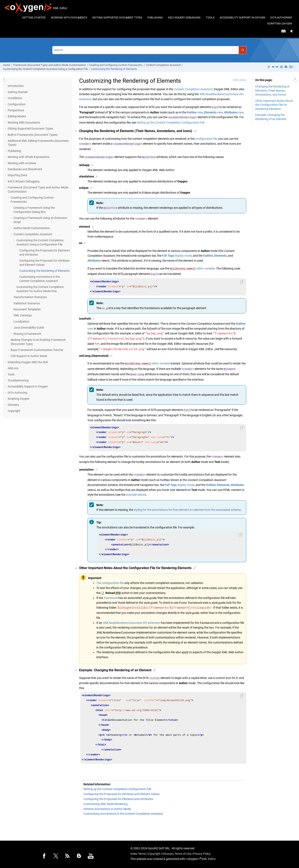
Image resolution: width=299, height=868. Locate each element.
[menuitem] (34, 18)
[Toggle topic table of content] (295, 79)
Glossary (13, 405)
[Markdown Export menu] (293, 67)
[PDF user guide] (282, 67)
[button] (6, 92)
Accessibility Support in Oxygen (242, 18)
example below (136, 493)
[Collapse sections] (269, 67)
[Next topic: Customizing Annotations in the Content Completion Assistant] (277, 67)
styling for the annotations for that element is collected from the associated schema (187, 508)
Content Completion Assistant (163, 65)
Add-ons (13, 368)
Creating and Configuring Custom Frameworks (116, 65)
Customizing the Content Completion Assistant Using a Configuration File (45, 69)
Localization (21, 322)
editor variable (192, 268)
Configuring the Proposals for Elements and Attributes (118, 797)
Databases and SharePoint (25, 169)
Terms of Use (183, 852)
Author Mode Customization (32, 228)
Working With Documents (69, 18)
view (195, 112)
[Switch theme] (292, 31)
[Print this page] (286, 67)
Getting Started (34, 18)
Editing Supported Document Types (117, 18)
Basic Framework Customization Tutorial (37, 350)
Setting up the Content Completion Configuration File (170, 123)
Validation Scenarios (27, 303)
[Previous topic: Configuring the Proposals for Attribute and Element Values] (274, 67)
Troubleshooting (18, 380)
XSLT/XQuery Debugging (184, 18)
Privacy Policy (202, 852)
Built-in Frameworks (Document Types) (33, 135)
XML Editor (209, 857)
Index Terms (138, 852)
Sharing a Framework (27, 334)
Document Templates (27, 309)
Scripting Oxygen (280, 24)
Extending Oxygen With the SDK (28, 362)
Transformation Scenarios (30, 297)
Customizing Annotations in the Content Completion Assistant (123, 812)
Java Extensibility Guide (29, 328)
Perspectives (16, 110)
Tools (210, 18)
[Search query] (149, 50)
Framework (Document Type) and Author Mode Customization (50, 65)
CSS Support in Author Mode (29, 356)
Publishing (155, 18)
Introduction (16, 86)
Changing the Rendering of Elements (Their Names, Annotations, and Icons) (272, 90)
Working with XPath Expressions (29, 157)
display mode (177, 256)
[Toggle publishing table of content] (4, 79)
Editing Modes (17, 116)
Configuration (17, 104)
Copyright (14, 411)
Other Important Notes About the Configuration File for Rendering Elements (274, 105)
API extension (132, 621)
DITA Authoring (281, 18)
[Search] (243, 50)
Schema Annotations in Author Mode (107, 807)
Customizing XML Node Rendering (105, 802)
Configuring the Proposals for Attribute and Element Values (121, 792)
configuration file (206, 139)
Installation (15, 98)
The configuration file (110, 581)
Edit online (240, 80)
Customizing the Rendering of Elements (114, 69)
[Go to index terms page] (282, 32)
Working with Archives (22, 163)
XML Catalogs (23, 315)
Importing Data (17, 175)
